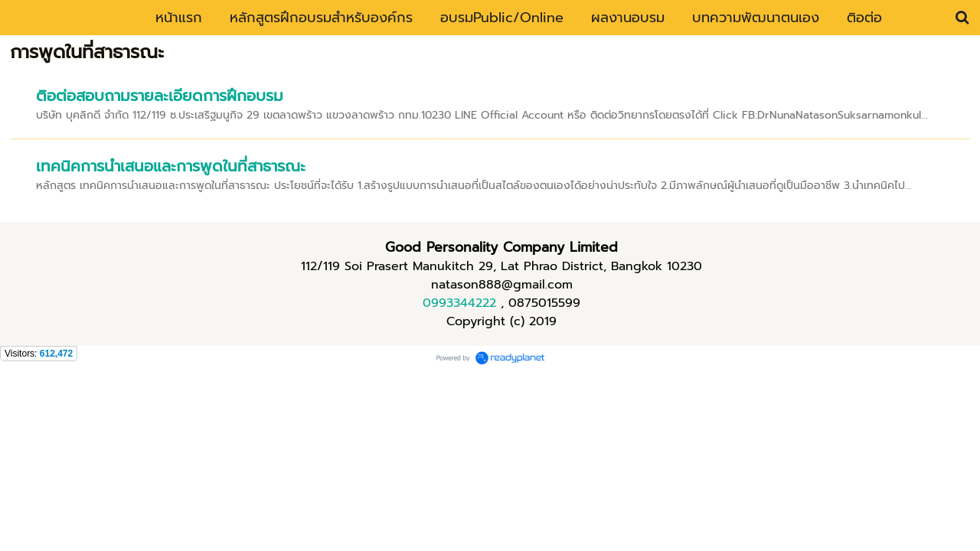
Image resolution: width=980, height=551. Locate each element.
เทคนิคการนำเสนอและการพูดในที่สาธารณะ (171, 166)
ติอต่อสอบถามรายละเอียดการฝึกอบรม (160, 96)
